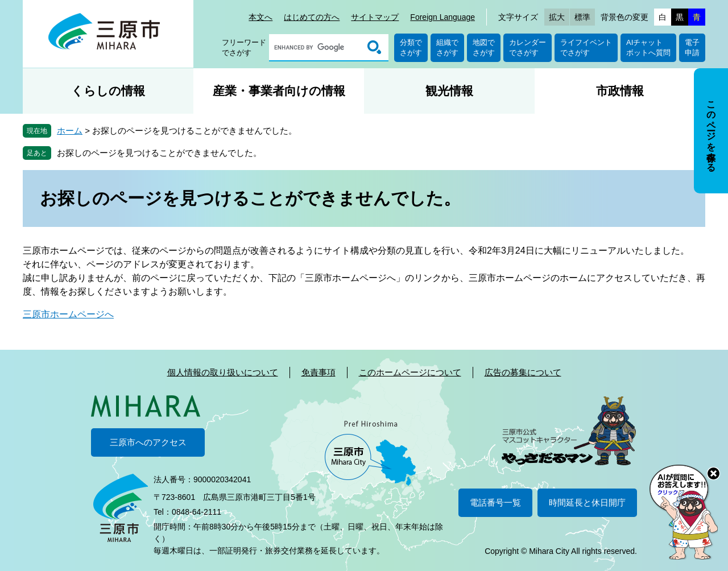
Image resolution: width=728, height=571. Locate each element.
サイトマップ (375, 17)
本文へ (260, 17)
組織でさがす (447, 47)
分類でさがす (411, 47)
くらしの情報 (108, 91)
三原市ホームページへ (68, 314)
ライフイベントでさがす (586, 47)
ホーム (70, 131)
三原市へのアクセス (148, 442)
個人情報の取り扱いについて (223, 372)
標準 (582, 17)
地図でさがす (484, 47)
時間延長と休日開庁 (587, 502)
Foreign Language (442, 17)
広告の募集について (523, 372)
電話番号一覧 (495, 502)
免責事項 (318, 372)
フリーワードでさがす (244, 47)
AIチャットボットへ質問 (648, 47)
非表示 (721, 69)
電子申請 (692, 47)
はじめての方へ (312, 17)
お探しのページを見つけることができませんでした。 (159, 153)
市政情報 (620, 91)
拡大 (557, 17)
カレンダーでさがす (528, 47)
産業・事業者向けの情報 (279, 91)
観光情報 (449, 91)
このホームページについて (410, 372)
